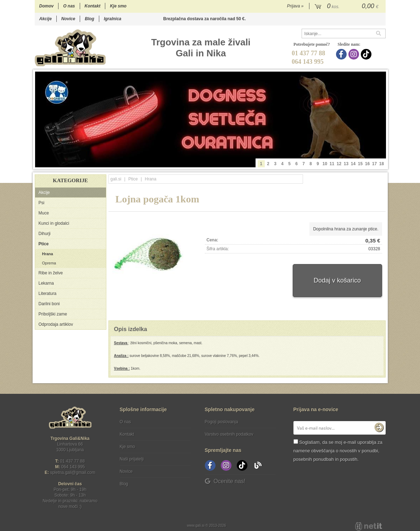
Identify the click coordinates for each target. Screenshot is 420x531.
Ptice (44, 244)
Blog (89, 19)
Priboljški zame (53, 314)
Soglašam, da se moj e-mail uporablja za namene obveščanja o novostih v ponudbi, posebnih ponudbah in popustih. (338, 451)
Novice (68, 19)
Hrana (48, 254)
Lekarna (46, 283)
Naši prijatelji (132, 459)
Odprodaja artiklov (56, 324)
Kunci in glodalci (54, 223)
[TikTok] (367, 54)
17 (374, 164)
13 (346, 164)
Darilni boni (49, 304)
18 (382, 164)
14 (353, 164)
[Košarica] (348, 6)
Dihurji (45, 234)
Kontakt (93, 6)
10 (325, 164)
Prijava (295, 6)
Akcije (46, 19)
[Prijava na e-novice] (379, 428)
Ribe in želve (51, 273)
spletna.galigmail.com (73, 473)
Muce (44, 213)
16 (367, 164)
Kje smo (118, 6)
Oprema (49, 263)
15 (360, 164)
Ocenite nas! (225, 481)
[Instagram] (355, 54)
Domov (47, 6)
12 (339, 164)
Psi (42, 203)
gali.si (116, 179)
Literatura (48, 294)
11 (332, 164)
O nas (69, 6)
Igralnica (113, 19)
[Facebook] (342, 54)
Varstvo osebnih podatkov (229, 434)
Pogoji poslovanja (222, 422)
